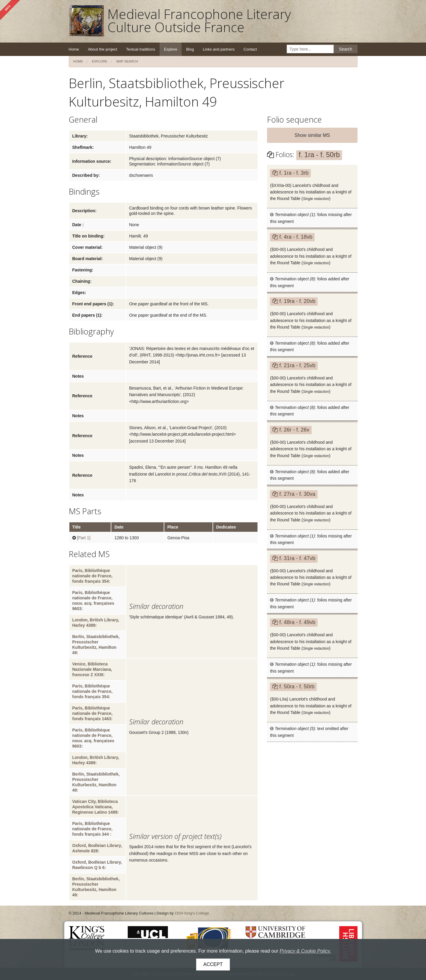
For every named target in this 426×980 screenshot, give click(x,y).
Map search (127, 61)
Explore (171, 49)
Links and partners (219, 49)
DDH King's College (192, 913)
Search (346, 49)
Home (74, 49)
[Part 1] (84, 538)
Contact (250, 49)
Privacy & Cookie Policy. (305, 951)
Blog (190, 49)
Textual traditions (141, 49)
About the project (102, 49)
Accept (213, 964)
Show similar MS (312, 135)
